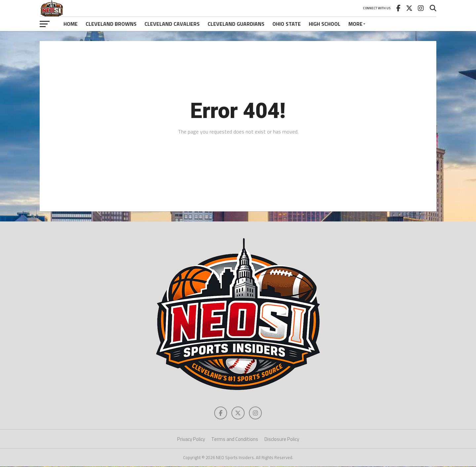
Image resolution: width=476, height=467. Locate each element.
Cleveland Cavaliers (172, 24)
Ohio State (287, 24)
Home (71, 24)
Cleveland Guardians (236, 24)
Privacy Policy (191, 439)
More (356, 24)
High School (325, 24)
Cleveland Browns (111, 24)
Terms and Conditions (235, 439)
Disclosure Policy (282, 439)
